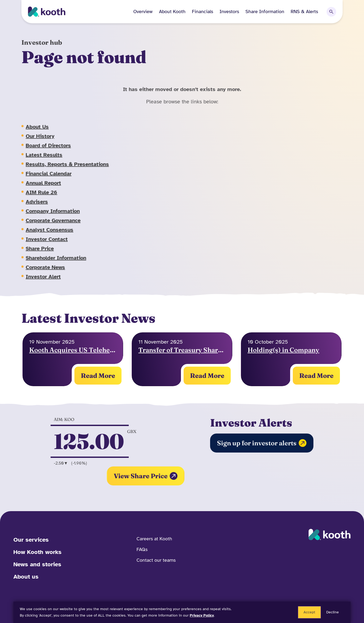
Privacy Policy (202, 615)
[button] (169, 12)
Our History (40, 141)
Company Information (53, 216)
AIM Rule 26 (41, 197)
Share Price (40, 254)
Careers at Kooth (154, 539)
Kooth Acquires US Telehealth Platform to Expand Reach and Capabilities (73, 350)
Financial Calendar (49, 179)
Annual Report (43, 188)
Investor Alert (43, 282)
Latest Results (44, 160)
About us (26, 577)
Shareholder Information (56, 263)
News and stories (37, 564)
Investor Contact (47, 244)
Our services (31, 540)
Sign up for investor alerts (262, 443)
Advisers (37, 207)
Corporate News (45, 272)
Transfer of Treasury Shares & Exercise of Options (182, 350)
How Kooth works (37, 552)
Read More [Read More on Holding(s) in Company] (98, 376)
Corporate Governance (53, 225)
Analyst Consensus (50, 235)
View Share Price (146, 476)
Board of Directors (48, 151)
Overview (143, 12)
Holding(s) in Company (283, 350)
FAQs (142, 549)
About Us (37, 132)
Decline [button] (333, 612)
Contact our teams (156, 560)
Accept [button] (309, 612)
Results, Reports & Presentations (67, 169)
